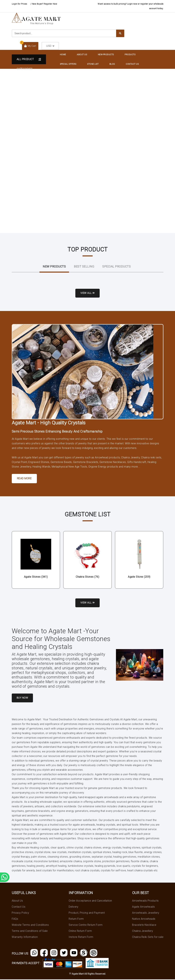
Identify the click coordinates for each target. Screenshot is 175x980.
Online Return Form (80, 931)
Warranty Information (25, 937)
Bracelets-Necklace (144, 925)
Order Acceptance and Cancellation (90, 901)
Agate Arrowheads (143, 907)
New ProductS (54, 266)
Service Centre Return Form (86, 925)
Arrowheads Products (145, 901)
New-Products (106, 55)
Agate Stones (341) (36, 577)
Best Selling (84, 266)
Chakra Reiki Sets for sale (148, 937)
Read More (24, 479)
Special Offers (68, 64)
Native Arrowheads (144, 919)
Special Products (116, 266)
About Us (82, 55)
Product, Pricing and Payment (87, 913)
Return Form (76, 919)
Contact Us (132, 64)
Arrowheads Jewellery (146, 913)
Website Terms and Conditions (30, 925)
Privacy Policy (20, 913)
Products (130, 55)
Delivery (73, 907)
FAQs (15, 919)
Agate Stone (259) (139, 577)
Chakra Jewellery (143, 931)
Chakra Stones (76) (87, 577)
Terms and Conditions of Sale (30, 931)
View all (87, 293)
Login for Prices (19, 4)
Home (63, 55)
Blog (112, 64)
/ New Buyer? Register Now (44, 4)
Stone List (93, 64)
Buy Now (23, 698)
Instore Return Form (81, 937)
